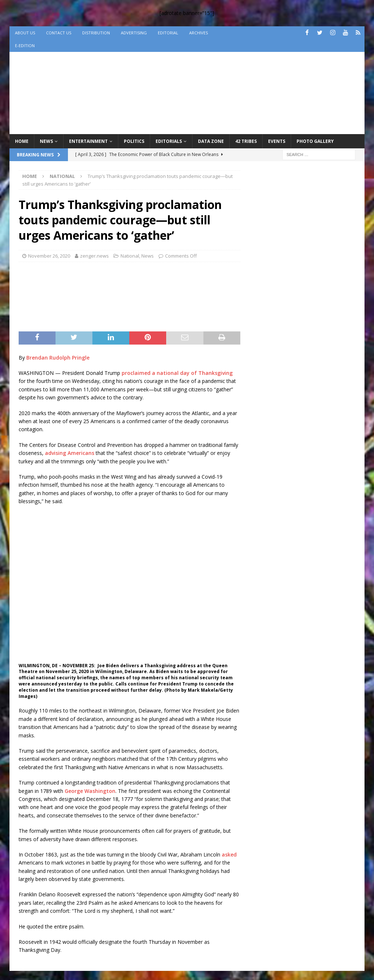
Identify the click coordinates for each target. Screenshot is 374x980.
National (130, 256)
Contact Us (59, 33)
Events (277, 141)
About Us (25, 33)
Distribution (96, 33)
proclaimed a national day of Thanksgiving (177, 373)
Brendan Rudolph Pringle (58, 358)
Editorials (169, 141)
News (46, 141)
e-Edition (25, 45)
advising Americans (70, 453)
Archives (199, 33)
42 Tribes (246, 141)
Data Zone (211, 141)
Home (22, 141)
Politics (134, 141)
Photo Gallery (315, 141)
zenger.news (94, 256)
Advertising (134, 33)
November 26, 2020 (49, 256)
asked (229, 854)
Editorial (168, 33)
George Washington (90, 791)
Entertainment (88, 141)
